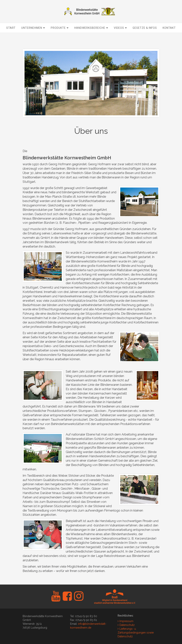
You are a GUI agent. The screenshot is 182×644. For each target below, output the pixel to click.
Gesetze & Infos (145, 37)
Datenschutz (127, 625)
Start (11, 37)
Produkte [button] (60, 37)
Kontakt (169, 37)
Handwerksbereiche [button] (91, 37)
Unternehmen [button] (33, 37)
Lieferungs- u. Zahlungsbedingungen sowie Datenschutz (136, 633)
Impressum (126, 621)
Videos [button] (120, 37)
